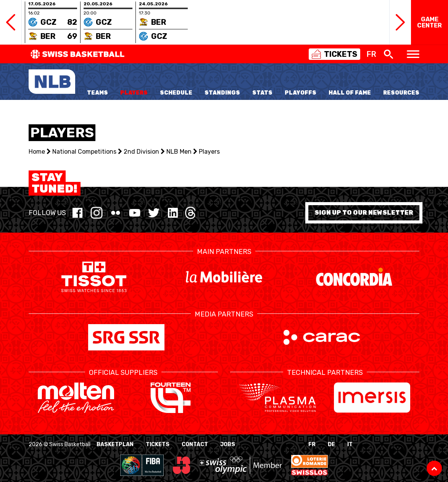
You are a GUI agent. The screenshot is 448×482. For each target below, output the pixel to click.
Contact (195, 444)
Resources (401, 93)
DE (331, 444)
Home (37, 152)
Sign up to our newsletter (364, 213)
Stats (262, 93)
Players (134, 93)
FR (312, 444)
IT (350, 444)
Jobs (228, 444)
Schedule (176, 93)
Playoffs (301, 93)
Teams (97, 93)
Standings (222, 93)
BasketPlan (115, 444)
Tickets (158, 444)
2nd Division (141, 152)
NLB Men (179, 152)
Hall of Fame (350, 93)
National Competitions (84, 152)
